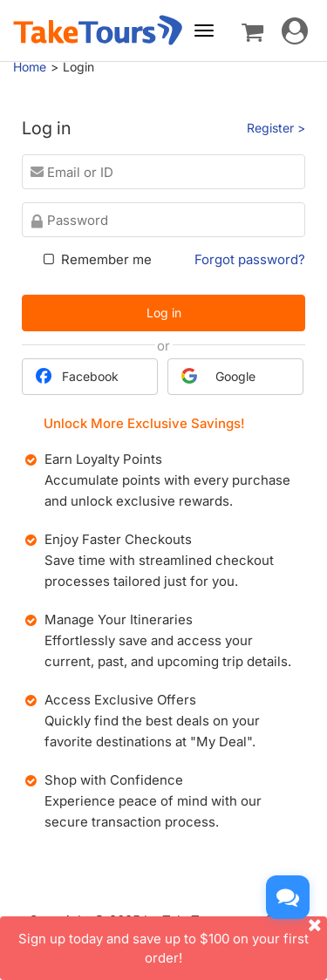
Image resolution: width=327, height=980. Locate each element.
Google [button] (218, 376)
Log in (164, 313)
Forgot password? (250, 259)
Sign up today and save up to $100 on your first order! (173, 941)
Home (30, 67)
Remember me (95, 259)
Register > (276, 128)
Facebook (77, 376)
